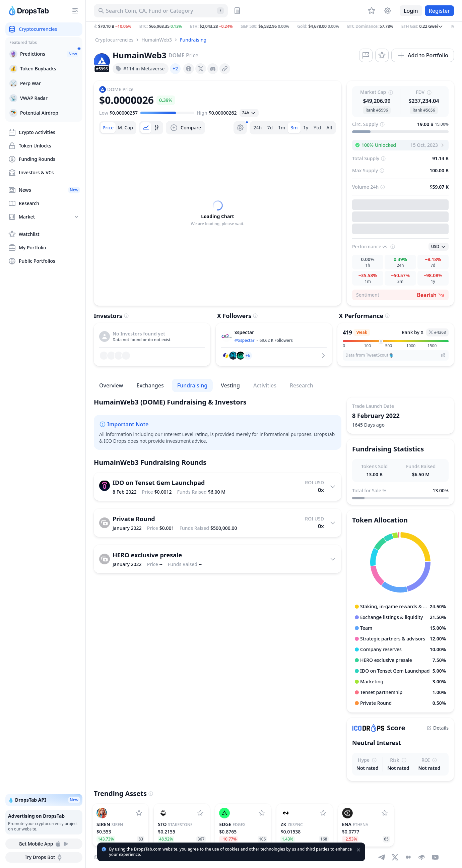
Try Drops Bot (44, 857)
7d (270, 128)
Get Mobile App (44, 844)
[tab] (108, 128)
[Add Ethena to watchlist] (385, 813)
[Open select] (249, 113)
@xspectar (245, 340)
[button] (274, 26)
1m (282, 128)
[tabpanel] (218, 213)
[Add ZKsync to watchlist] (323, 813)
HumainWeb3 (157, 40)
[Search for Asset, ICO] (161, 11)
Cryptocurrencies (114, 40)
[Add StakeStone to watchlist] (200, 813)
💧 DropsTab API (44, 800)
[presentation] (189, 69)
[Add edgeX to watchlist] (262, 813)
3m (294, 128)
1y (306, 128)
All (329, 128)
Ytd (317, 128)
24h (258, 128)
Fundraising (193, 40)
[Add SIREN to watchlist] (139, 813)
